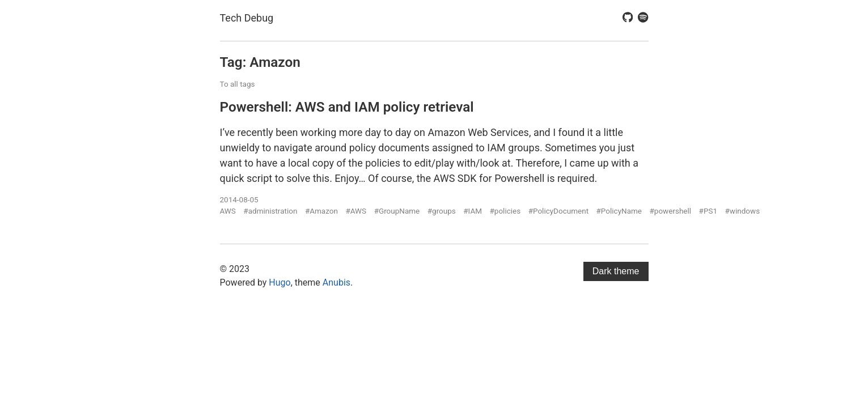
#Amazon (321, 211)
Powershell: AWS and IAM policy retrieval (347, 107)
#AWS (356, 211)
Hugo (280, 282)
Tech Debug (247, 18)
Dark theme (616, 271)
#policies (505, 211)
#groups (442, 211)
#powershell (671, 211)
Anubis (336, 282)
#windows (743, 211)
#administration (270, 211)
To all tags (238, 84)
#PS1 (708, 211)
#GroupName (397, 211)
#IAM (473, 211)
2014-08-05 (239, 199)
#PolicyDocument (558, 211)
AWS (228, 211)
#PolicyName (619, 211)
